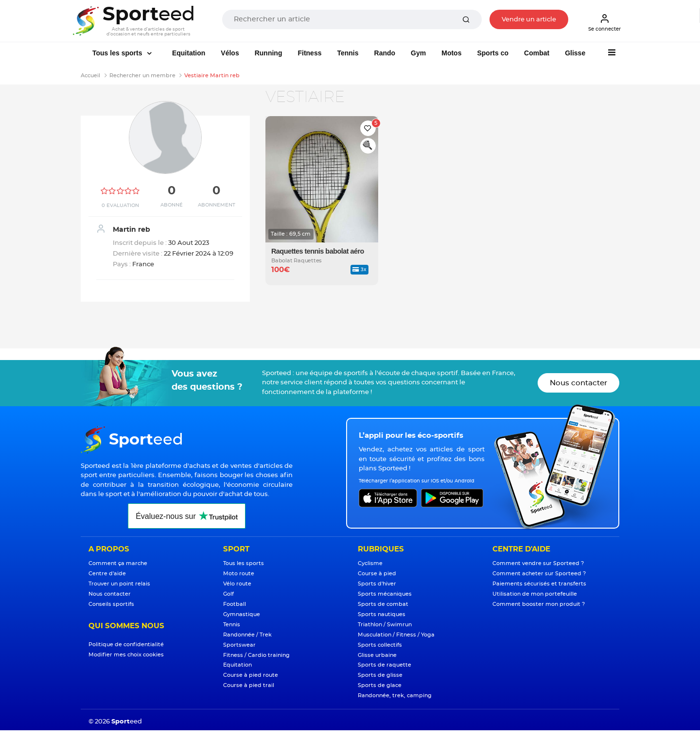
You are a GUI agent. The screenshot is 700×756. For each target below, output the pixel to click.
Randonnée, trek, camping (395, 696)
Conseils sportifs (111, 604)
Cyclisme (370, 563)
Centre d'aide (107, 574)
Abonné (172, 205)
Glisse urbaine (377, 655)
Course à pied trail (249, 685)
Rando (385, 53)
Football (235, 604)
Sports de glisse (380, 675)
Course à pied (377, 574)
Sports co (493, 53)
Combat (537, 53)
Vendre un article (529, 20)
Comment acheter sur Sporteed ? (539, 574)
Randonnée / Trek (247, 635)
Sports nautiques (382, 614)
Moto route (239, 574)
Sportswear (239, 645)
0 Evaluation (120, 206)
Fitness (309, 53)
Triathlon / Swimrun (385, 625)
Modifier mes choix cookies (126, 655)
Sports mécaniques (385, 594)
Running (269, 53)
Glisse (575, 53)
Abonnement (217, 205)
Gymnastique (242, 614)
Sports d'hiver (377, 584)
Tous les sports (118, 53)
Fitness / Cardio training (256, 655)
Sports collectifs (380, 645)
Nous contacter (578, 383)
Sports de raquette (385, 665)
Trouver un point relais (119, 584)
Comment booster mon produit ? (539, 604)
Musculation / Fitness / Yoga (396, 635)
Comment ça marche (118, 563)
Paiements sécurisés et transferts (539, 584)
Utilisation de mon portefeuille (535, 594)
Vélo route (237, 584)
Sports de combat (383, 604)
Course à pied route (251, 675)
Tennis (348, 53)
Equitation (189, 53)
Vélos (230, 53)
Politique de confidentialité (126, 644)
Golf (228, 594)
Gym (418, 53)
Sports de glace (380, 685)
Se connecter (604, 22)
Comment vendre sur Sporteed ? (538, 563)
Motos (451, 53)
